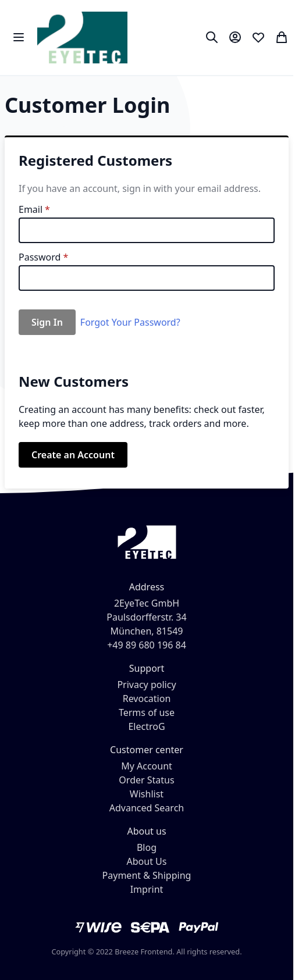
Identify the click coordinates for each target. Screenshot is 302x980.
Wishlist (147, 794)
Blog (147, 847)
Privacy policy (146, 685)
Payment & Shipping (147, 875)
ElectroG (146, 726)
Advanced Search (147, 808)
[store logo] (82, 38)
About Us (147, 861)
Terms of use (147, 712)
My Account (147, 766)
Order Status (146, 780)
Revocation (147, 699)
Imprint (147, 889)
